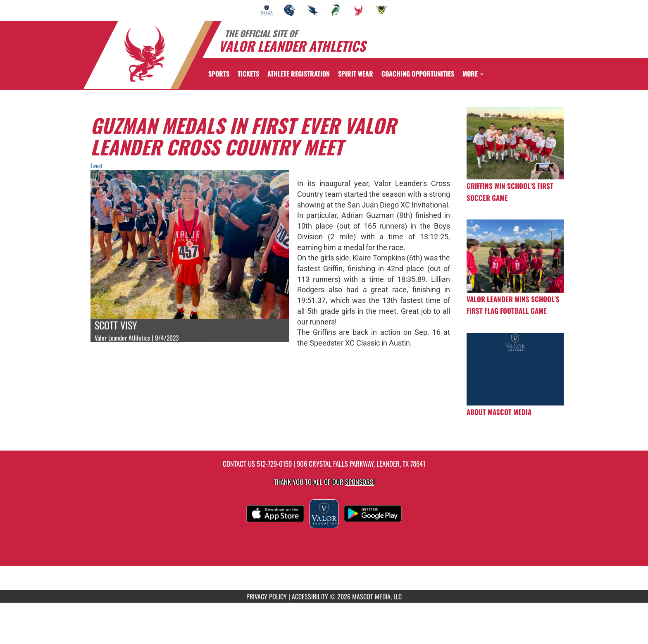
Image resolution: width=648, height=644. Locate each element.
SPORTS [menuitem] (219, 74)
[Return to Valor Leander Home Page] (144, 54)
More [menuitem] (473, 74)
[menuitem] (267, 10)
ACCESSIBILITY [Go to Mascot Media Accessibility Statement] (310, 596)
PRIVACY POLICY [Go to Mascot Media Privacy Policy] (267, 596)
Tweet (96, 166)
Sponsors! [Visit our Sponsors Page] (360, 482)
